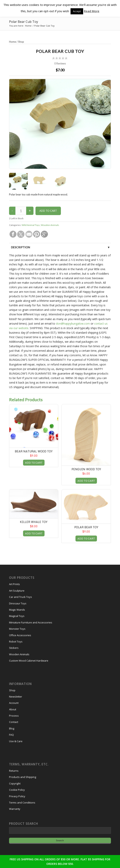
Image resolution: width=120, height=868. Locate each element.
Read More (92, 11)
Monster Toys (17, 629)
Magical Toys (17, 616)
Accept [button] (77, 11)
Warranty (15, 809)
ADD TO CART (34, 463)
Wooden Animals (50, 225)
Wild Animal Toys (31, 225)
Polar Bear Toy (86, 527)
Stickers (14, 648)
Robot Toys (16, 642)
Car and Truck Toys (20, 597)
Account (14, 703)
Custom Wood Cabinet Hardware (29, 661)
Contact (14, 722)
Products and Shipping (23, 777)
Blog (12, 728)
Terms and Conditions (22, 803)
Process (14, 716)
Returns (14, 771)
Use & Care (16, 741)
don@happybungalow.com (73, 324)
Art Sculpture (17, 591)
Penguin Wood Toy (86, 469)
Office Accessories (20, 635)
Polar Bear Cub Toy (24, 22)
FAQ (11, 735)
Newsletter (16, 697)
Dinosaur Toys (18, 603)
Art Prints (14, 584)
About (13, 709)
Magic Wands (17, 610)
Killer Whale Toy (34, 522)
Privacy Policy (17, 796)
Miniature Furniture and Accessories (31, 622)
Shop (21, 42)
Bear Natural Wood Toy (34, 451)
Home (13, 42)
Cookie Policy (17, 790)
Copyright (15, 783)
